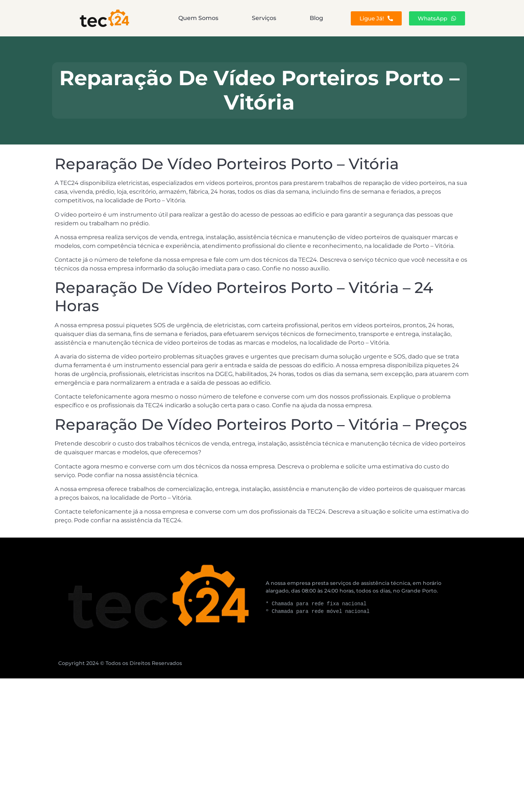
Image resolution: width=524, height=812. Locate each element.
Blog (316, 18)
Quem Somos (198, 18)
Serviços (264, 18)
